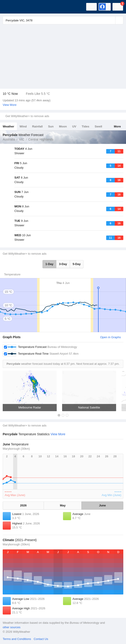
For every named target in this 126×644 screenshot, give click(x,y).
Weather (8, 126)
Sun (51, 126)
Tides (85, 126)
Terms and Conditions (17, 639)
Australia (9, 139)
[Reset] (111, 20)
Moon (63, 126)
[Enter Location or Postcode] (63, 20)
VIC (21, 139)
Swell (98, 126)
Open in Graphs (110, 337)
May (63, 505)
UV (74, 126)
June (102, 505)
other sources (12, 627)
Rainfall (37, 126)
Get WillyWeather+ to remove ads (27, 116)
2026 (23, 505)
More (117, 126)
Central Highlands (41, 139)
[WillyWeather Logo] (10, 7)
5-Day (77, 264)
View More (10, 105)
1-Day (49, 264)
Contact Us (41, 639)
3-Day (63, 264)
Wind (23, 126)
